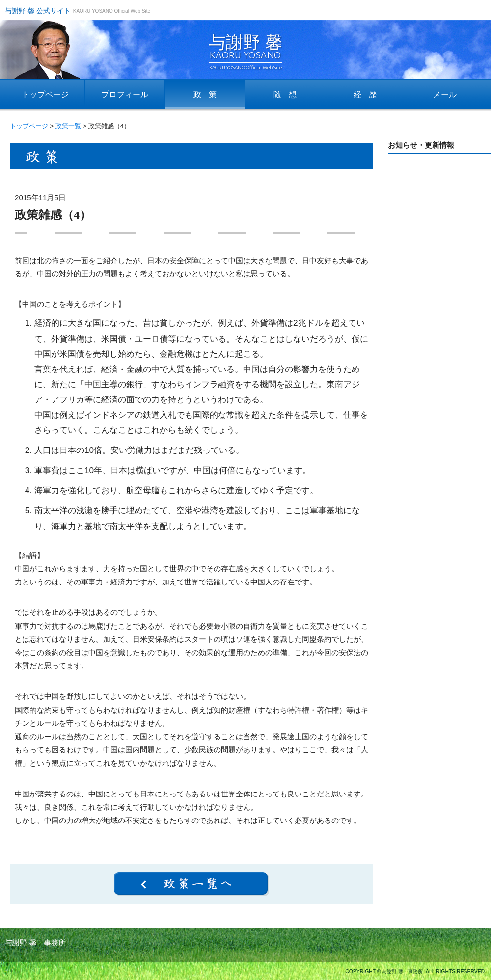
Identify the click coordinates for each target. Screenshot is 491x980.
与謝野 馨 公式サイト (38, 11)
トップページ (45, 94)
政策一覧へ (191, 884)
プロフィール (125, 94)
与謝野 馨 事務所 (35, 942)
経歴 (369, 94)
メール (445, 94)
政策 (209, 94)
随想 (289, 94)
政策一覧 (68, 126)
